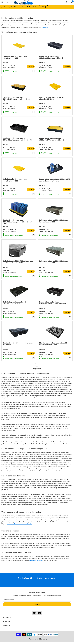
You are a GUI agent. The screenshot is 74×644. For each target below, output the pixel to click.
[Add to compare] (33, 71)
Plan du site (43, 639)
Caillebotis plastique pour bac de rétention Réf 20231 (15, 57)
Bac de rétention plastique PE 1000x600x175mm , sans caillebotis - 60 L (18, 139)
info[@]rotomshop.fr (36, 560)
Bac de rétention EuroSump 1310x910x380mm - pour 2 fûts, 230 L (53, 303)
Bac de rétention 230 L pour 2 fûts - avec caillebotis (18, 344)
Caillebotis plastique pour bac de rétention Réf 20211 (15, 180)
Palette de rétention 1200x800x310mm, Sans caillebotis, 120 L (54, 221)
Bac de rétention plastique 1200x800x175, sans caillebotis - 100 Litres (55, 180)
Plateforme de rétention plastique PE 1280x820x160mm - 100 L (53, 344)
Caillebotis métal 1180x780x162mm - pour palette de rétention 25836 (18, 262)
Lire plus (31, 67)
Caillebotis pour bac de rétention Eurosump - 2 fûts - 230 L (15, 303)
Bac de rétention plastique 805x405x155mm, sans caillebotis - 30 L (53, 57)
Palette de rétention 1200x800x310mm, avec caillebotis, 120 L (54, 262)
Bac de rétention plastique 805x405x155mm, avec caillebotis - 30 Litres (17, 99)
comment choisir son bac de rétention (20, 524)
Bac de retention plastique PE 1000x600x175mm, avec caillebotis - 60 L (54, 139)
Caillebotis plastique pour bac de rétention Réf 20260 (51, 98)
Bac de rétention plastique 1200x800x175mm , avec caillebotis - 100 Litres (18, 222)
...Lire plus (45, 27)
